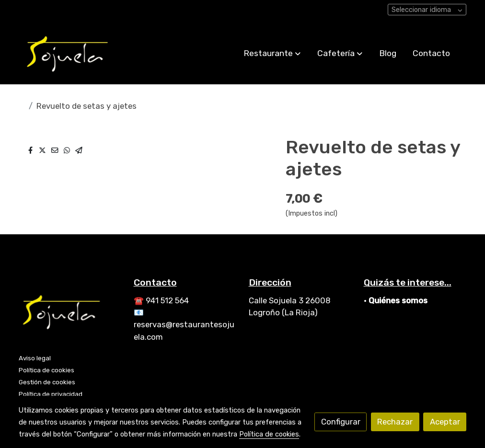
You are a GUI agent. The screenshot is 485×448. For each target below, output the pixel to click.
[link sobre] (70, 313)
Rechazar (395, 422)
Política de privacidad (51, 394)
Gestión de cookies (47, 382)
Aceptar (445, 422)
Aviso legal (35, 358)
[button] (272, 53)
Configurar (341, 422)
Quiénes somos (398, 300)
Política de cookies (46, 370)
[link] (68, 53)
